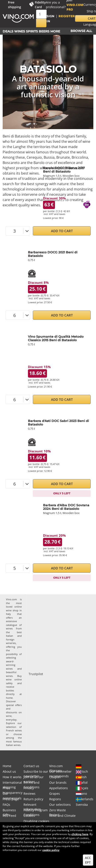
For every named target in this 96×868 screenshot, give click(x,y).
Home (7, 766)
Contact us (31, 766)
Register (67, 16)
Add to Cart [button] (62, 231)
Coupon (55, 777)
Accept (88, 860)
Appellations (59, 788)
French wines (14, 730)
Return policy (33, 799)
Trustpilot (36, 674)
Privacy (29, 788)
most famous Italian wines (14, 743)
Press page (11, 799)
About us (9, 771)
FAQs (6, 805)
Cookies (29, 816)
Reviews (29, 794)
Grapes (55, 794)
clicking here (80, 834)
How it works (12, 777)
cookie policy (51, 850)
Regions (55, 799)
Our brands (58, 782)
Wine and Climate (62, 816)
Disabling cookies (36, 821)
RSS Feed (9, 816)
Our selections (60, 805)
